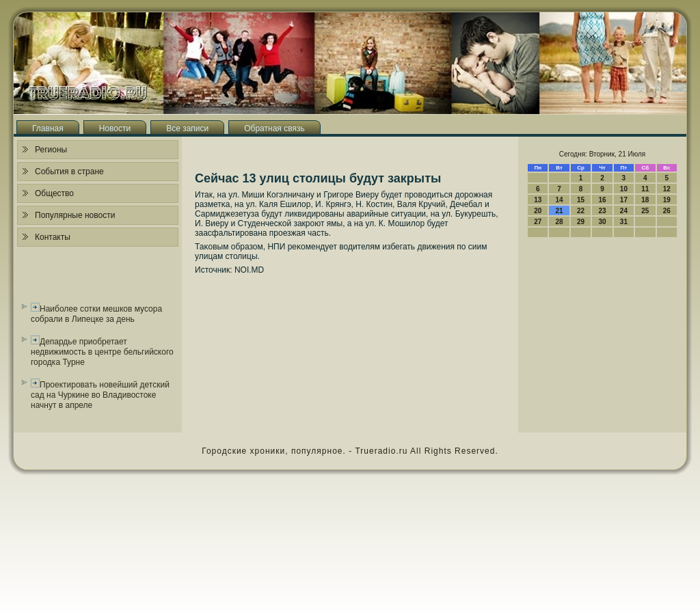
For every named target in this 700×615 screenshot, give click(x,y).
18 (645, 200)
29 (581, 222)
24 (624, 211)
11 (645, 189)
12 (667, 189)
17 (624, 200)
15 (581, 200)
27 (538, 222)
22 (581, 211)
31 (624, 222)
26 (667, 211)
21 (560, 211)
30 (602, 222)
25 (645, 211)
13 (538, 200)
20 (538, 211)
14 (560, 200)
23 (602, 211)
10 (624, 189)
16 (602, 200)
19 (667, 200)
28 (560, 222)
